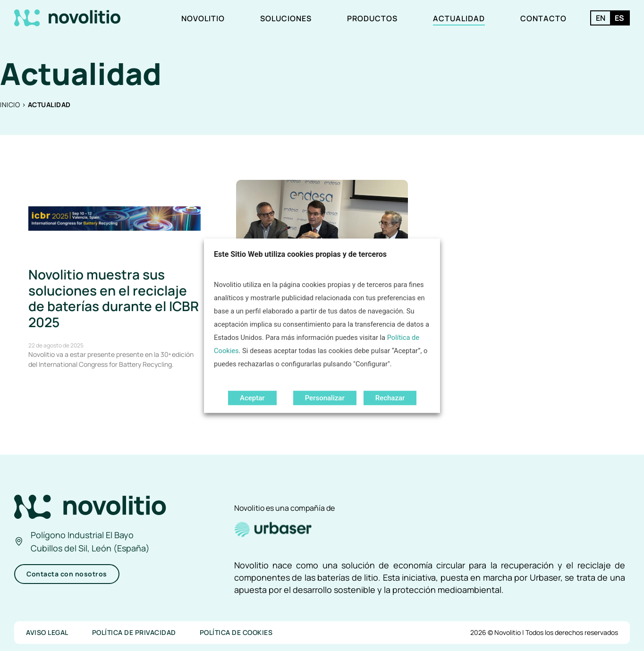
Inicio (10, 105)
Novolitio (203, 18)
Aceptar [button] (252, 397)
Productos (372, 18)
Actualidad (459, 18)
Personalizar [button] (325, 397)
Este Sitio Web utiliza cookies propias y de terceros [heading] (300, 254)
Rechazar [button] (390, 397)
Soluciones (286, 18)
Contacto (543, 18)
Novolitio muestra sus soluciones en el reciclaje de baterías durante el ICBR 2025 (114, 298)
